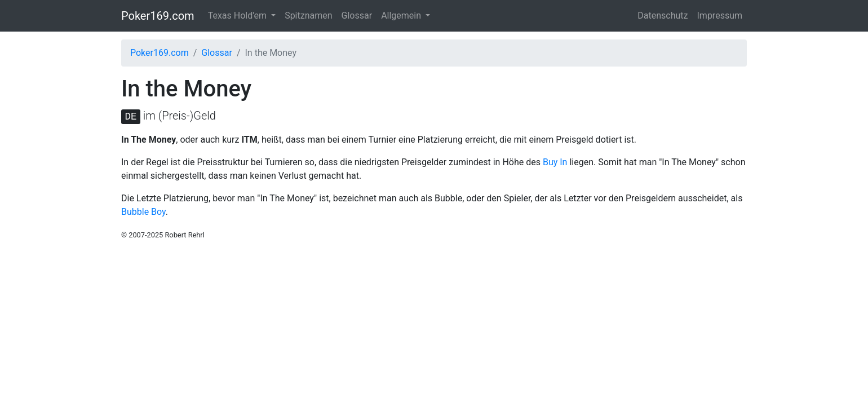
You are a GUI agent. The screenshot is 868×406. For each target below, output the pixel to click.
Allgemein (402, 16)
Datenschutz (663, 16)
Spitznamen (308, 16)
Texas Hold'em (238, 16)
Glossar (357, 16)
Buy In (555, 162)
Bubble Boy (143, 212)
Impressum (720, 16)
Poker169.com (158, 16)
